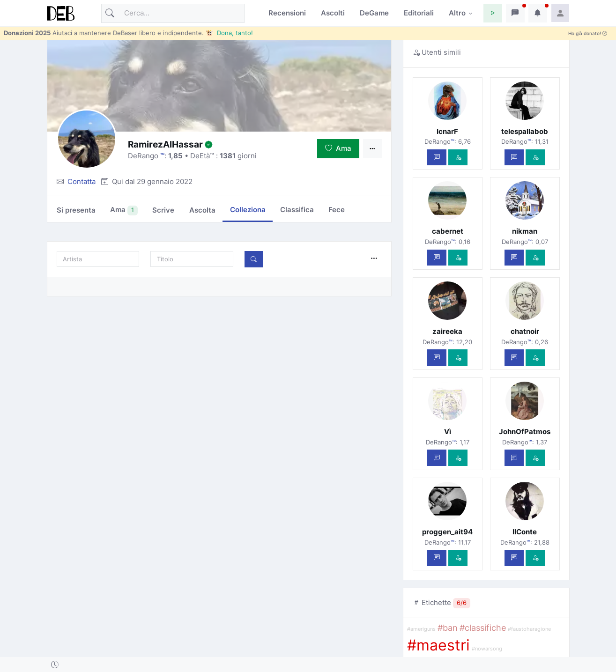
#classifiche (483, 628)
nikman (525, 231)
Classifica (297, 210)
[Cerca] (173, 13)
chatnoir (525, 331)
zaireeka (447, 331)
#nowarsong (487, 649)
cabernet (448, 231)
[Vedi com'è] (458, 158)
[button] (493, 13)
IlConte (525, 532)
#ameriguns (421, 629)
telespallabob (525, 131)
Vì (448, 432)
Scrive (163, 210)
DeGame (374, 13)
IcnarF (447, 131)
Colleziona (248, 210)
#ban (448, 628)
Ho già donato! (588, 33)
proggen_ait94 (447, 532)
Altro (457, 13)
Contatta (82, 181)
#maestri (438, 645)
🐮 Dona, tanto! (229, 33)
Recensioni (287, 13)
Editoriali (419, 13)
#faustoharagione (529, 629)
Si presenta (76, 210)
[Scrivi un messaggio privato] (437, 158)
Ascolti (333, 13)
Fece (337, 210)
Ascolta (202, 210)
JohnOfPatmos (525, 432)
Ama (338, 148)
